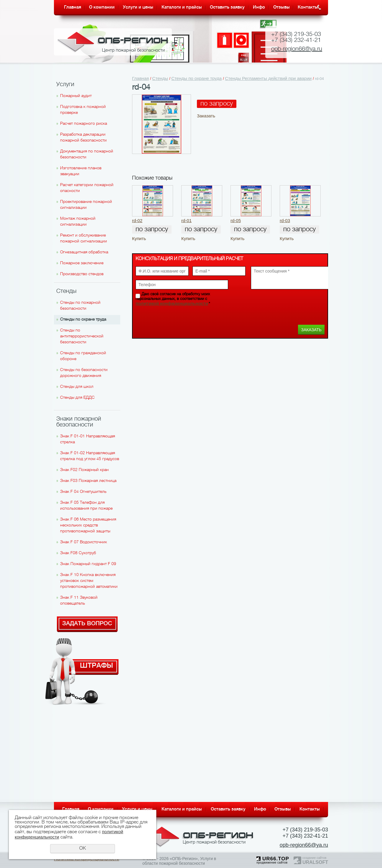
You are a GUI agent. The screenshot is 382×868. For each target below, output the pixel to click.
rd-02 (137, 220)
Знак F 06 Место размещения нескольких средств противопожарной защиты (88, 525)
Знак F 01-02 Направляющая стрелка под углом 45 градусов (90, 456)
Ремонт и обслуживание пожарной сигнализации (84, 238)
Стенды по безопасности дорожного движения (84, 373)
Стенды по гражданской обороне (83, 356)
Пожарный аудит (76, 96)
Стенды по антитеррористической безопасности (82, 336)
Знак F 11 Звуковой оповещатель (79, 601)
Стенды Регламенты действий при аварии (268, 78)
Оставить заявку (227, 7)
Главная (73, 7)
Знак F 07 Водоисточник (84, 542)
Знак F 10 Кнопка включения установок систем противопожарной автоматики (89, 581)
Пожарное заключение (82, 263)
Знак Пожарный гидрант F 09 (88, 564)
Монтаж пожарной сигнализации (78, 222)
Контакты (308, 7)
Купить (139, 238)
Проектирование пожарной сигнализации (86, 205)
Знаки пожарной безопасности (79, 422)
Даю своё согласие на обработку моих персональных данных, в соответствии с (173, 299)
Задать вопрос (87, 624)
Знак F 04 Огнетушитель (83, 492)
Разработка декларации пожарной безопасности (83, 138)
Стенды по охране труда (83, 320)
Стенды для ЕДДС (77, 398)
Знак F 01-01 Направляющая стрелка (88, 439)
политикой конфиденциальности (172, 303)
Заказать (206, 116)
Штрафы (97, 665)
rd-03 (285, 220)
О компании (102, 7)
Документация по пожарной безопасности (87, 154)
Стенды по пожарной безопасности (80, 306)
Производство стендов (82, 274)
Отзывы (281, 7)
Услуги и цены (138, 7)
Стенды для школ (77, 387)
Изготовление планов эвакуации (81, 171)
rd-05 (236, 220)
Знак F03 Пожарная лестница (88, 481)
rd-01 (186, 220)
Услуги (65, 85)
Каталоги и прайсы (182, 7)
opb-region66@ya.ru (297, 49)
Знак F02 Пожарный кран (84, 470)
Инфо (259, 7)
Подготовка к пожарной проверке (83, 110)
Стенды (66, 291)
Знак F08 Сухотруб (78, 553)
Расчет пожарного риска (84, 124)
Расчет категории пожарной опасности (87, 188)
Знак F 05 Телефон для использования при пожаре (86, 506)
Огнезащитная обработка (84, 252)
